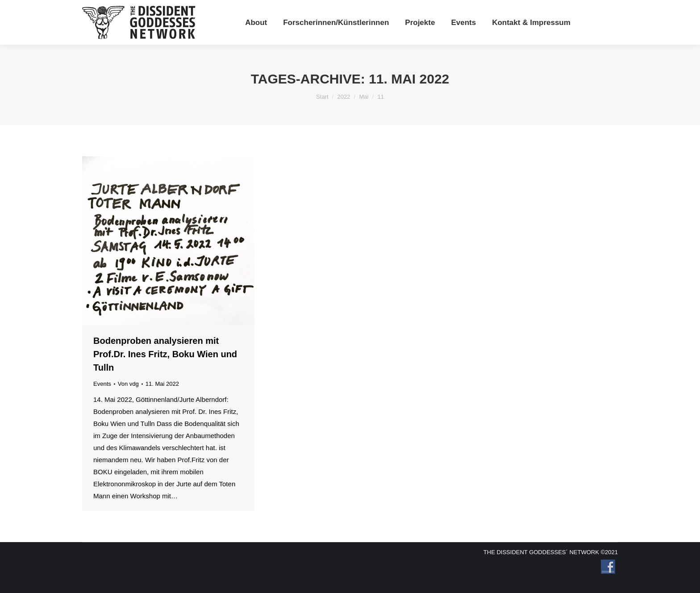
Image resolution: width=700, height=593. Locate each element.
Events (102, 384)
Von (128, 384)
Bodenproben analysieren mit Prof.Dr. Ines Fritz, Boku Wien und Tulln (165, 354)
